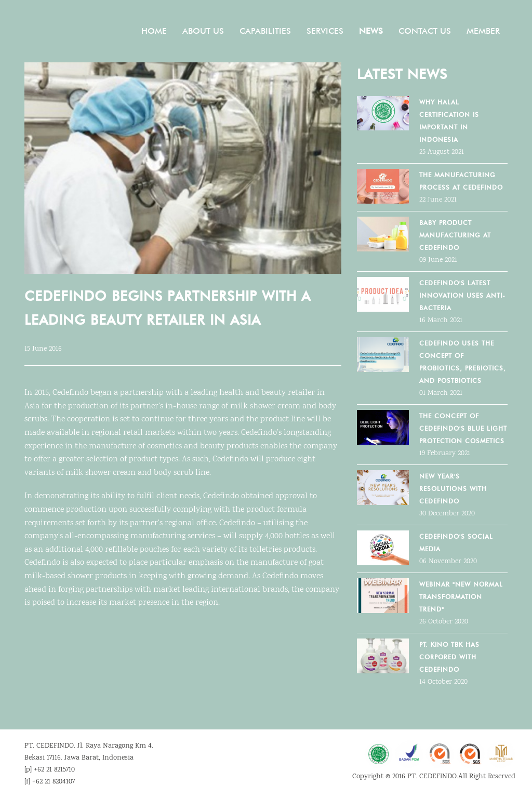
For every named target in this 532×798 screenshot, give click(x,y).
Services (325, 31)
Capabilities (265, 31)
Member (483, 31)
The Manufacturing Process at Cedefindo (461, 181)
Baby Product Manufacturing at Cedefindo (455, 235)
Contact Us (425, 31)
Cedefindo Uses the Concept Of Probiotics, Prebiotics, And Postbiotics (463, 362)
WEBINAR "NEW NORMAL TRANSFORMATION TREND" (461, 597)
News (371, 31)
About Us (203, 31)
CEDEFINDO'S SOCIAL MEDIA (456, 543)
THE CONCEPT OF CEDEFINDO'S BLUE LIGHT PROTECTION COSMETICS (463, 428)
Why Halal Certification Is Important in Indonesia (449, 121)
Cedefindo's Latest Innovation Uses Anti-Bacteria (462, 295)
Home (154, 31)
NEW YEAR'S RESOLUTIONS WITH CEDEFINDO (453, 489)
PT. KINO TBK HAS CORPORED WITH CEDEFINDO (449, 657)
